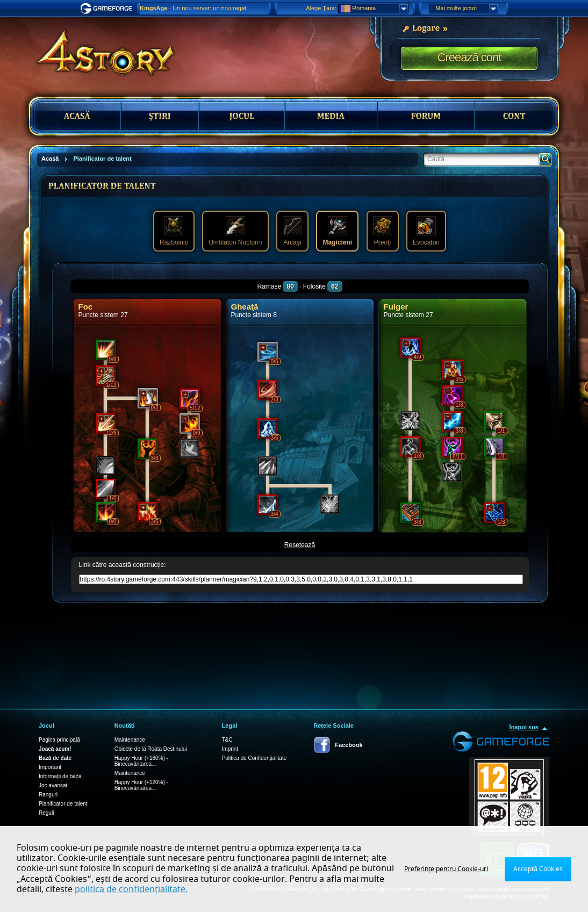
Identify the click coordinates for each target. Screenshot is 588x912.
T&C (227, 740)
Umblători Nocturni (235, 231)
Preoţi (383, 231)
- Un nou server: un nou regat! (194, 8)
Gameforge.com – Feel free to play (108, 9)
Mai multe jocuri (467, 9)
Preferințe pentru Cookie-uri (446, 869)
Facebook (349, 745)
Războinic (174, 231)
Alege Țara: (321, 8)
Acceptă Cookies (538, 869)
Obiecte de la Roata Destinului (151, 749)
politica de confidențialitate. (131, 889)
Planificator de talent (63, 804)
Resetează (300, 545)
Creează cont (469, 57)
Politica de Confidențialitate (254, 758)
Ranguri (48, 795)
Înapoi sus (524, 727)
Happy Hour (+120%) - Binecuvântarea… (141, 785)
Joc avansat (53, 785)
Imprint (230, 749)
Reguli (46, 813)
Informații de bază (60, 776)
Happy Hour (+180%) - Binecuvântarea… (141, 761)
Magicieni (337, 231)
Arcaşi (292, 231)
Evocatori (426, 231)
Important (50, 767)
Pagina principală (59, 740)
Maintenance (130, 740)
